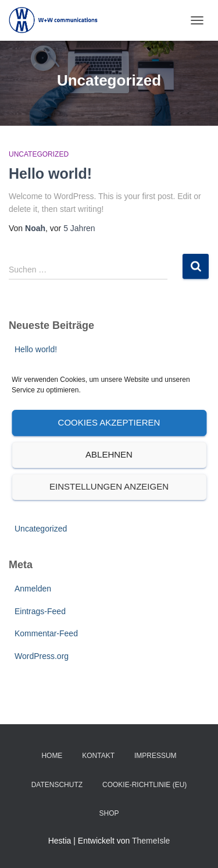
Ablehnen (109, 454)
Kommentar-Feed (46, 633)
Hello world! (50, 173)
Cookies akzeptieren (109, 422)
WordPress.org (42, 656)
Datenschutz (57, 785)
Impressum (156, 756)
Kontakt (98, 756)
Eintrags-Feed (40, 611)
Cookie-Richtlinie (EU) (144, 785)
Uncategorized (39, 154)
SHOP (109, 813)
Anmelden (33, 589)
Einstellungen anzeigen (109, 486)
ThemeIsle (151, 841)
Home (52, 756)
